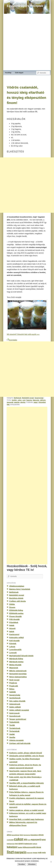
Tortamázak (14, 731)
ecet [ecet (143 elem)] (29, 840)
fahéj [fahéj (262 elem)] (44, 840)
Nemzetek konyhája (18, 674)
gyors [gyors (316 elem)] (21, 844)
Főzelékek (14, 622)
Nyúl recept (14, 680)
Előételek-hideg (16, 610)
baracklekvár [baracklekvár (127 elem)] (15, 835)
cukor (20, 400)
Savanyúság (39, 398)
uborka (23, 402)
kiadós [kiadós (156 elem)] (20, 847)
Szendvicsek (15, 716)
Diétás (12, 604)
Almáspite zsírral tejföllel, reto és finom (27, 756)
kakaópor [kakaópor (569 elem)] (12, 847)
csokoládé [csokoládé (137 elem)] (10, 840)
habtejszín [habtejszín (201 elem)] (28, 844)
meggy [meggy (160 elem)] (35, 853)
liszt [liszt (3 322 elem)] (10, 852)
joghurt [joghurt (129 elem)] (35, 844)
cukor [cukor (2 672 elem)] (19, 839)
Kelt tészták (14, 641)
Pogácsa (13, 683)
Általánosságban (17, 586)
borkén (14, 400)
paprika (17, 402)
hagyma (29, 400)
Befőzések (18, 398)
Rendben (22, 864)
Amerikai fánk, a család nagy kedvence (26, 819)
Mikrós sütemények (18, 671)
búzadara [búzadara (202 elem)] (34, 835)
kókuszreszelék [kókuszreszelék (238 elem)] (29, 847)
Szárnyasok (14, 713)
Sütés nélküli (15, 707)
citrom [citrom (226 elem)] (41, 835)
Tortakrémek (15, 728)
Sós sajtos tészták (17, 701)
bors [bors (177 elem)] (22, 835)
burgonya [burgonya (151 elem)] (27, 835)
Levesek (13, 653)
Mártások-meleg (16, 662)
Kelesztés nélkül (16, 637)
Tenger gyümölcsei (18, 719)
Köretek (13, 644)
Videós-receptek (16, 740)
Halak (12, 625)
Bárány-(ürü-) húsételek (20, 589)
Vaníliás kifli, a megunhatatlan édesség (26, 783)
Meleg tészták (15, 665)
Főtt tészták (14, 619)
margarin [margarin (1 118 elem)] (20, 852)
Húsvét (12, 628)
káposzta (36, 400)
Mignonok (14, 668)
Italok (12, 631)
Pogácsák (14, 686)
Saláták (12, 692)
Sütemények (15, 704)
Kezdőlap (8, 73)
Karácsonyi (14, 634)
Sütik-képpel (19, 73)
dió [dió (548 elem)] (26, 839)
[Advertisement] (27, 185)
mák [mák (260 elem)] (40, 853)
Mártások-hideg (16, 659)
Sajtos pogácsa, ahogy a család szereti (26, 810)
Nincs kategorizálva (18, 677)
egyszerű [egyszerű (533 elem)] (36, 839)
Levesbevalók (15, 650)
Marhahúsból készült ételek (21, 656)
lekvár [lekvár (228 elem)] (39, 847)
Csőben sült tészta (17, 601)
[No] (51, 862)
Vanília (12, 737)
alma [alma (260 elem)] (9, 835)
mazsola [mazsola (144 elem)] (30, 853)
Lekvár (12, 647)
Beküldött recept (28, 398)
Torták (12, 725)
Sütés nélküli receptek (19, 710)
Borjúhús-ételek (16, 598)
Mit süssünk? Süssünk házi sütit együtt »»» (23, 334)
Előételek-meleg (16, 613)
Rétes (12, 689)
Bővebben (32, 864)
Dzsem (12, 607)
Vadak (12, 734)
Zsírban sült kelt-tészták (20, 743)
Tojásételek (14, 722)
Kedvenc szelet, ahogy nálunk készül (26, 753)
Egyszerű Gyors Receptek (25, 6)
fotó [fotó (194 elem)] (16, 844)
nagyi (36, 402)
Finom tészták (15, 616)
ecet (24, 400)
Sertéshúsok (15, 698)
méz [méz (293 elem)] (44, 852)
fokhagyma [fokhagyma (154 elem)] (11, 844)
